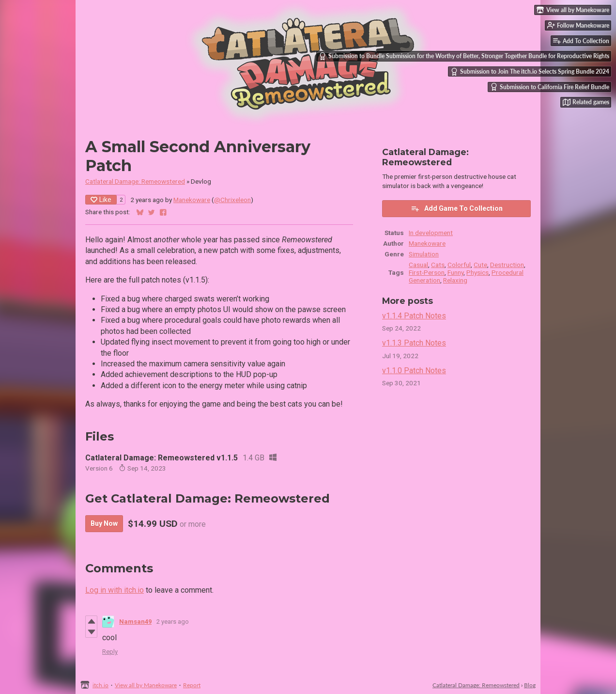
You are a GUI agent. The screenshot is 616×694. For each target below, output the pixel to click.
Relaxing (455, 280)
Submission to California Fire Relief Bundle (550, 87)
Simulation (424, 254)
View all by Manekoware (146, 685)
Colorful (459, 265)
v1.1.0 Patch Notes (414, 371)
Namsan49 (135, 622)
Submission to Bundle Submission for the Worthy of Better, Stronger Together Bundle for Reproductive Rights (464, 56)
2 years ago (173, 622)
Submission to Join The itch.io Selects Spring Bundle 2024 (530, 72)
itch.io (100, 685)
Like (101, 200)
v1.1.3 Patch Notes (414, 343)
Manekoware (192, 200)
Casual (418, 265)
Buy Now (104, 523)
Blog (530, 685)
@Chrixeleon (232, 200)
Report (192, 685)
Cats (438, 265)
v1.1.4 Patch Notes (414, 316)
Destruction (507, 265)
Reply (110, 652)
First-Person (427, 272)
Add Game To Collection (457, 208)
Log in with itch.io (115, 590)
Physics (477, 272)
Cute (480, 265)
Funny (455, 272)
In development (431, 233)
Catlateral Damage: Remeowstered (135, 181)
